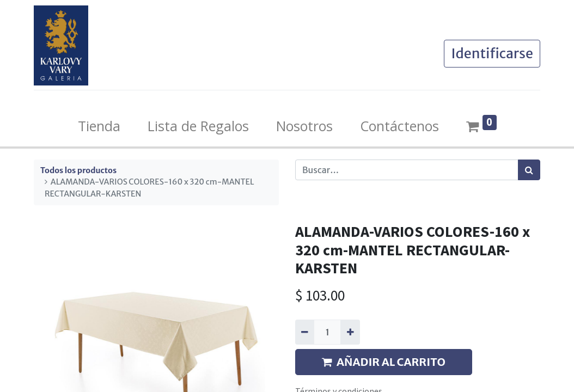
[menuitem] (99, 126)
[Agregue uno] (350, 332)
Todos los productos (78, 170)
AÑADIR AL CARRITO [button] (384, 362)
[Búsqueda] (529, 170)
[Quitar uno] (305, 332)
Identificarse (492, 53)
